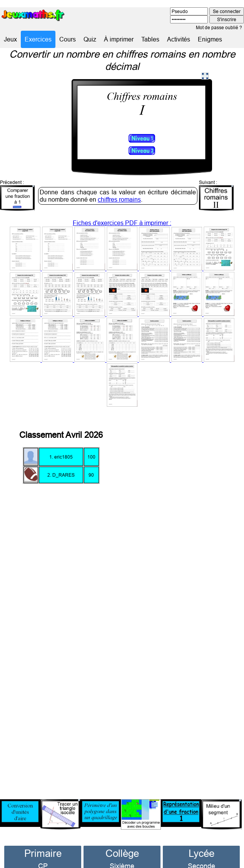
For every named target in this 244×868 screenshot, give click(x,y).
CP (43, 855)
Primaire (43, 842)
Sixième (122, 855)
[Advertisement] (189, 593)
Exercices (38, 39)
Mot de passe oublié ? (219, 27)
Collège (122, 842)
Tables (150, 39)
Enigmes (210, 39)
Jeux (10, 39)
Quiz (90, 39)
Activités (179, 39)
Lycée (201, 842)
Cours (68, 39)
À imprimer (119, 39)
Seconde (201, 855)
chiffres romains (119, 189)
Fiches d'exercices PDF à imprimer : (122, 303)
